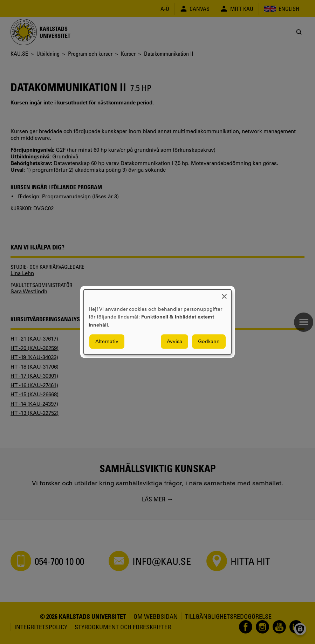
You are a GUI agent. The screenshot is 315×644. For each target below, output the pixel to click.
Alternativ (107, 342)
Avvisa (174, 342)
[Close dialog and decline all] (224, 294)
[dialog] (157, 322)
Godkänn (209, 342)
